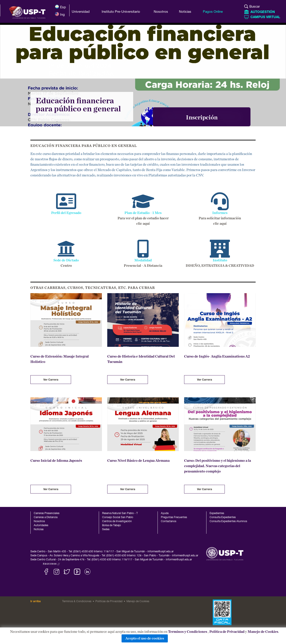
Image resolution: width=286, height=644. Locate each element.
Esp (60, 7)
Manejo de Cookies (263, 632)
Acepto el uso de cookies (145, 638)
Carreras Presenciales (47, 513)
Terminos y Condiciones (188, 632)
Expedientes (217, 513)
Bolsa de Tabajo (111, 525)
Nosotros (39, 521)
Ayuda (165, 513)
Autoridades (41, 525)
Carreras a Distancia (46, 517)
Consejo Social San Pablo (118, 517)
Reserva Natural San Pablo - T (120, 513)
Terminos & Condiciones (77, 602)
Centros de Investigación (117, 521)
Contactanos (169, 521)
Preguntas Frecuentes (174, 517)
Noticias (39, 530)
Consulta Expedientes (223, 517)
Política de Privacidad (227, 632)
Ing (60, 14)
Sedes (106, 530)
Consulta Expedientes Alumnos (228, 521)
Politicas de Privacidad (109, 602)
